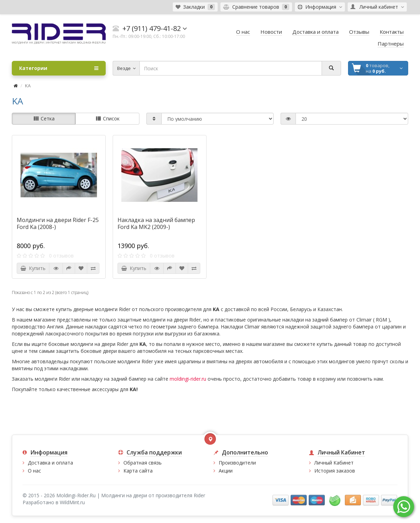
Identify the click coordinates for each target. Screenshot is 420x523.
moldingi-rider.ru (188, 379)
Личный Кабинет (334, 463)
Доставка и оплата (50, 463)
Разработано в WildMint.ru (54, 502)
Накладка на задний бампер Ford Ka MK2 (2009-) (156, 223)
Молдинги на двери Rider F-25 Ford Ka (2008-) (58, 223)
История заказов (335, 471)
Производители (237, 463)
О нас (34, 471)
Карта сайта (138, 471)
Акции (226, 471)
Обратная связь (143, 463)
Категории (59, 68)
